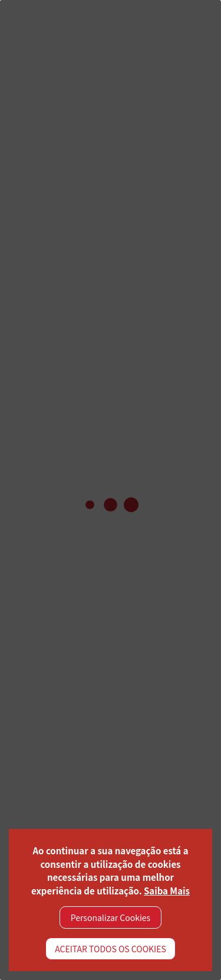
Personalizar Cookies (111, 917)
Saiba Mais (167, 891)
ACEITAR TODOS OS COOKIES (111, 949)
